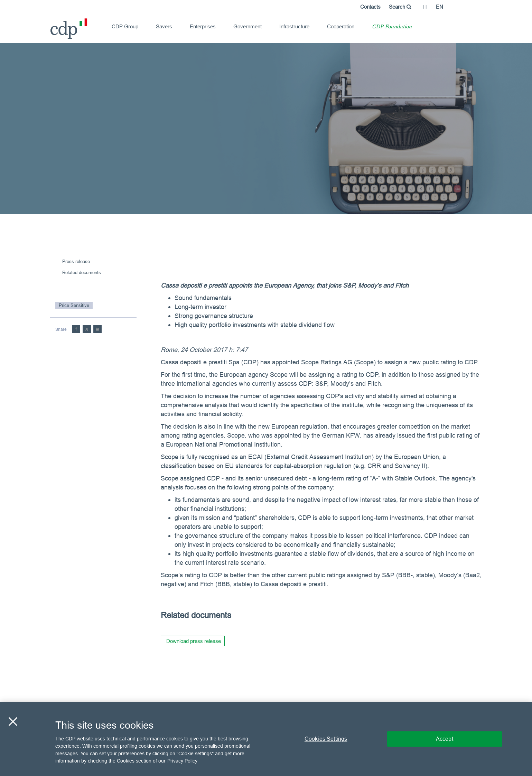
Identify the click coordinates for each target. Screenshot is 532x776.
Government (248, 26)
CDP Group (125, 26)
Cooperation (341, 26)
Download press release (194, 641)
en (440, 7)
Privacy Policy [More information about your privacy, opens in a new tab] (182, 761)
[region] (266, 739)
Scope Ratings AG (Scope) (338, 362)
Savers (164, 26)
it (425, 7)
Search (400, 7)
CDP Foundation (392, 27)
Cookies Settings (326, 739)
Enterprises (203, 26)
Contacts (370, 7)
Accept (445, 739)
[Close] (13, 721)
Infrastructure (294, 26)
